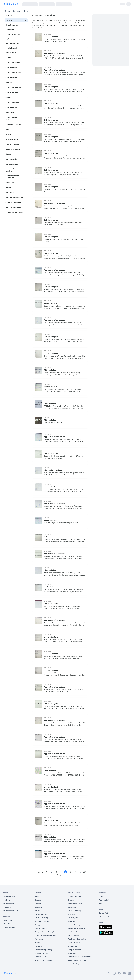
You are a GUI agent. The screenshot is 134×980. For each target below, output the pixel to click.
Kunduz (7, 11)
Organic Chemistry (42, 918)
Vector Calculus (11, 53)
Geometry (38, 907)
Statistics (38, 904)
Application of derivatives (14, 39)
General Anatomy (74, 925)
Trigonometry (73, 953)
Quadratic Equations (75, 896)
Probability (72, 921)
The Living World (74, 914)
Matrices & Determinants (77, 932)
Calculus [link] (26, 11)
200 (84, 872)
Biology (38, 925)
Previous (39, 872)
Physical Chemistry (42, 914)
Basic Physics (73, 918)
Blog (101, 904)
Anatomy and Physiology (44, 960)
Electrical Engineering (43, 957)
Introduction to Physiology (77, 960)
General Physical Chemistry (78, 928)
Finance (38, 943)
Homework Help (9, 896)
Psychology (39, 946)
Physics (38, 911)
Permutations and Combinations (79, 957)
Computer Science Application (46, 935)
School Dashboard (10, 927)
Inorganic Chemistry (42, 921)
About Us (103, 896)
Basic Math (72, 907)
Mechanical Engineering (43, 950)
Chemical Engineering (43, 953)
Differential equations (13, 34)
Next (60, 875)
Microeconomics (41, 928)
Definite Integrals (11, 48)
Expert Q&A (8, 920)
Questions (16, 11)
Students (7, 900)
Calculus (38, 900)
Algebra (38, 896)
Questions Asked (9, 904)
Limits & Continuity (12, 25)
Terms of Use (104, 916)
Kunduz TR (7, 907)
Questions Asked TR (11, 911)
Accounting (39, 939)
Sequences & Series (75, 904)
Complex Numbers (74, 950)
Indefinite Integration (13, 43)
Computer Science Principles (45, 932)
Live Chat (7, 924)
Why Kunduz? (104, 900)
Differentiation (10, 30)
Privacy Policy (104, 913)
